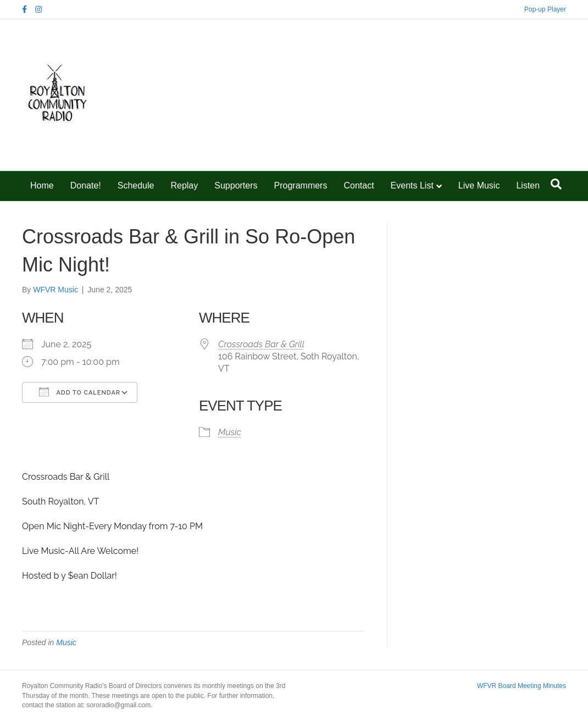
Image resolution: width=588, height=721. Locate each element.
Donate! (86, 185)
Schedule (136, 185)
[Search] (556, 184)
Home (42, 185)
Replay (184, 185)
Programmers (301, 185)
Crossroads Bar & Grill (261, 344)
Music (230, 432)
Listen (528, 185)
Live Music (479, 185)
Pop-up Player (545, 9)
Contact (359, 185)
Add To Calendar (80, 392)
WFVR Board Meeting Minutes (522, 686)
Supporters (236, 185)
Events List (412, 185)
